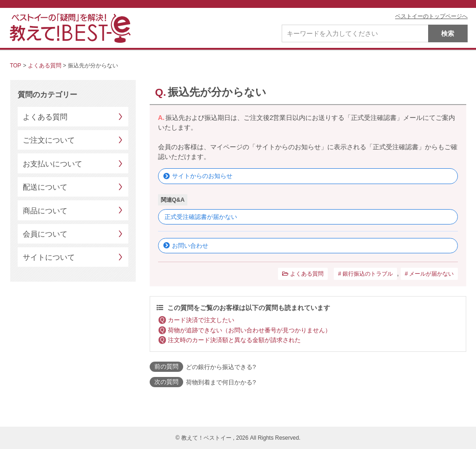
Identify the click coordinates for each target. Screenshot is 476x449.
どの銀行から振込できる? (221, 367)
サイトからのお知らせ (202, 176)
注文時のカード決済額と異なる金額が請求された (234, 340)
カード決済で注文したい (201, 320)
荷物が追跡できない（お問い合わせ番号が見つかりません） (249, 330)
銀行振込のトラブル (368, 274)
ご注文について (49, 140)
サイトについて (49, 257)
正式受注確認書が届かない (201, 217)
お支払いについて (53, 164)
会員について (45, 234)
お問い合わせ (190, 246)
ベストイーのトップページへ (431, 16)
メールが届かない (431, 274)
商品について (45, 211)
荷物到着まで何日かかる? (221, 382)
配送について (45, 187)
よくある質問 (45, 66)
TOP (15, 66)
